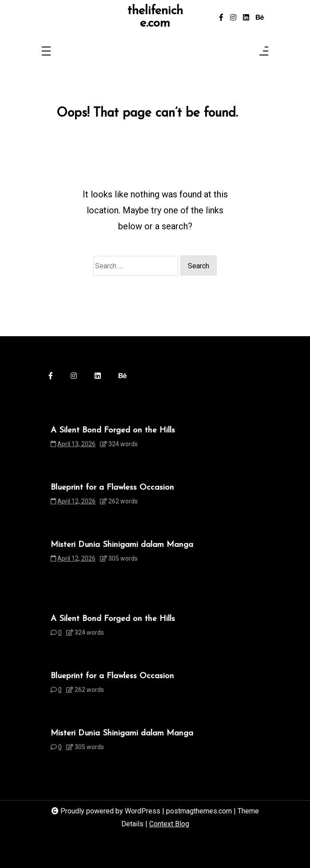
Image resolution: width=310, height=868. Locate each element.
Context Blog (169, 824)
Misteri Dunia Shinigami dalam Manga (122, 545)
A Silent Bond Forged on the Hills (113, 430)
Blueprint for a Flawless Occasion (112, 488)
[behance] (260, 18)
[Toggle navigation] (46, 52)
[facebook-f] (221, 18)
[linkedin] (246, 18)
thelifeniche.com (155, 18)
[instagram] (233, 18)
